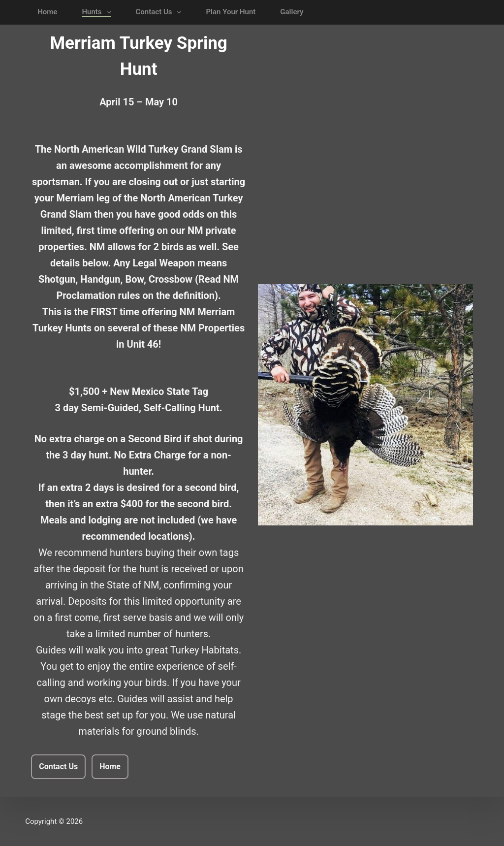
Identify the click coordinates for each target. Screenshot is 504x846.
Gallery (292, 12)
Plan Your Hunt (231, 12)
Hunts (98, 12)
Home (47, 12)
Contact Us (161, 12)
